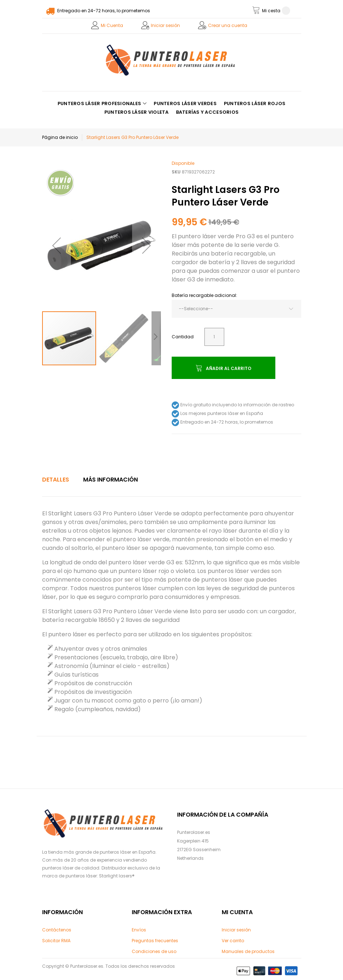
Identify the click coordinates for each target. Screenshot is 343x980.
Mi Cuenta (112, 25)
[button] (57, 245)
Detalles (56, 480)
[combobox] (236, 309)
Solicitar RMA (56, 941)
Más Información (110, 480)
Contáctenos (57, 930)
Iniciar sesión (165, 25)
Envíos (139, 930)
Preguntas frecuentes (155, 941)
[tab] (56, 480)
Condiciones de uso (154, 951)
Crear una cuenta (228, 25)
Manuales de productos (248, 951)
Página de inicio (60, 137)
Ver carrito (233, 941)
